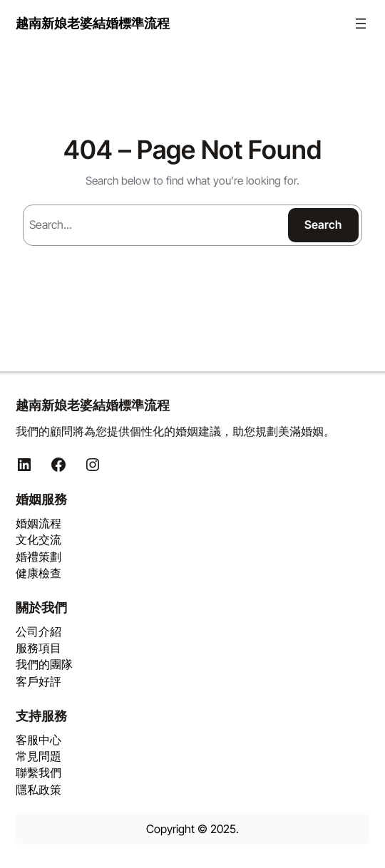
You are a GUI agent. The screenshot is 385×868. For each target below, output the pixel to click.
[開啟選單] (361, 24)
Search (323, 224)
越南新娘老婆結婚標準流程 (93, 23)
